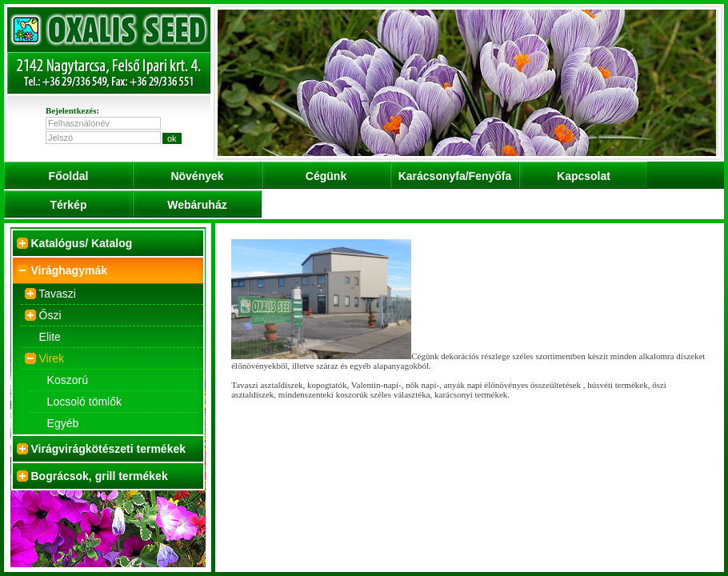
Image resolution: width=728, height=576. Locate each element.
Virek (52, 358)
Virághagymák (69, 270)
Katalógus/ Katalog (82, 243)
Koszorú (68, 380)
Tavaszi (57, 294)
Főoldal (69, 176)
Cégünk (326, 176)
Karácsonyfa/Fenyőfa (455, 176)
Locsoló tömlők (84, 402)
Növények (197, 176)
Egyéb (63, 423)
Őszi (50, 315)
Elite (50, 337)
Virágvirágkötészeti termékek (109, 449)
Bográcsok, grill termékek (100, 476)
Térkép (69, 205)
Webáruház (197, 205)
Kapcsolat (584, 176)
